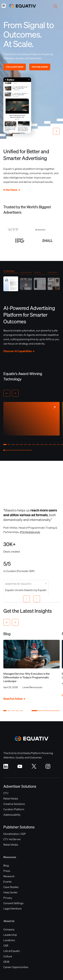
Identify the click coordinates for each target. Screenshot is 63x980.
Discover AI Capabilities (19, 351)
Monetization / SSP (15, 834)
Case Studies (11, 887)
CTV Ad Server (12, 839)
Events (7, 882)
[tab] (11, 281)
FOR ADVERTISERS (15, 67)
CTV (6, 793)
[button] (4, 6)
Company (9, 929)
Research (9, 876)
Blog (6, 865)
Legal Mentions (13, 908)
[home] (21, 6)
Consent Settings (13, 903)
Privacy (8, 898)
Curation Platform (14, 809)
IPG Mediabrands (30, 532)
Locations (9, 940)
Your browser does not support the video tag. (17, 105)
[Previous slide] (27, 599)
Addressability (12, 815)
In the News (12, 190)
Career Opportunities (16, 967)
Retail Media (11, 798)
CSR (6, 946)
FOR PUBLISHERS (40, 67)
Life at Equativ (12, 951)
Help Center (10, 892)
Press (7, 871)
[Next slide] (37, 599)
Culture (8, 956)
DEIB (6, 962)
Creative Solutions (14, 804)
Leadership (10, 935)
